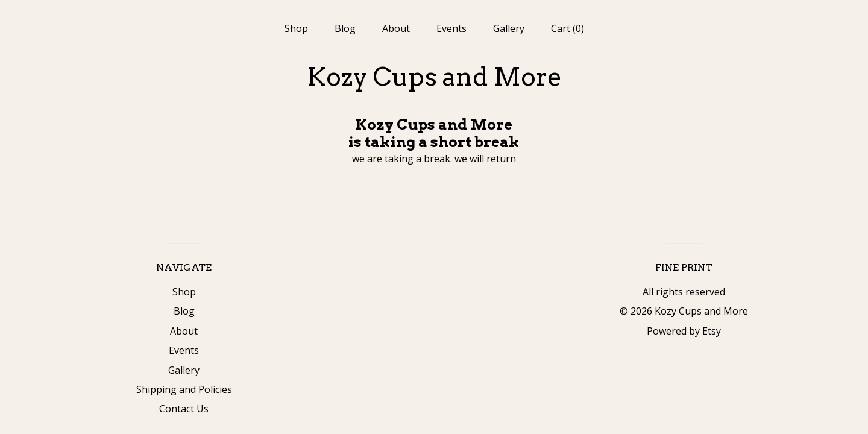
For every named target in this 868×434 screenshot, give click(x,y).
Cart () (568, 28)
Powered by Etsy (684, 331)
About (396, 28)
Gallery (509, 28)
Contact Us (184, 409)
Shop (296, 28)
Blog (345, 28)
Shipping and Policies (184, 389)
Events (451, 28)
